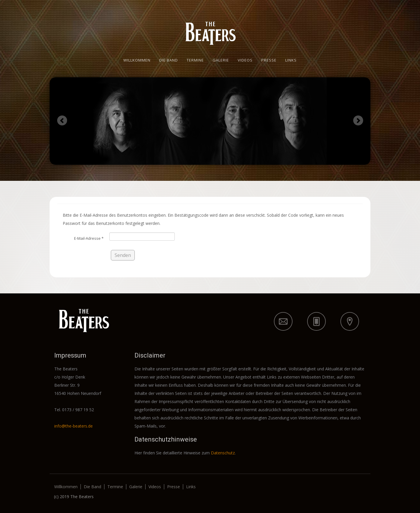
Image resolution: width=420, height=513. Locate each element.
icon (283, 321)
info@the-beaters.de (73, 426)
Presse (269, 60)
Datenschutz (223, 453)
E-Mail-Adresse (89, 238)
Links (291, 60)
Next (358, 120)
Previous (62, 120)
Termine (195, 60)
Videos (245, 60)
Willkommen (137, 60)
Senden (123, 255)
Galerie (221, 60)
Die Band (169, 60)
